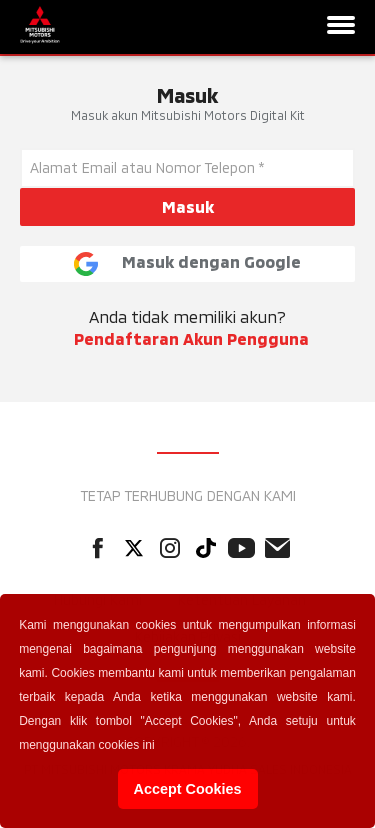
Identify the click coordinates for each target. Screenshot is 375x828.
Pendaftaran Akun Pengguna (191, 338)
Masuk (188, 206)
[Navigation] (341, 27)
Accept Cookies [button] (188, 789)
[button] (160, 747)
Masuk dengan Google (187, 264)
